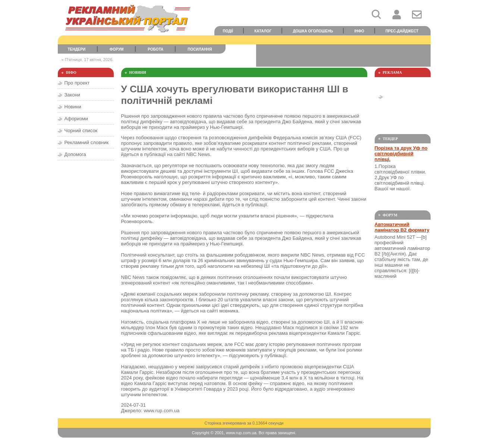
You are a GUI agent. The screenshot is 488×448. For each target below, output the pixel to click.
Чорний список (81, 131)
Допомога (75, 154)
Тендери (76, 49)
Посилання (200, 49)
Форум (117, 49)
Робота (155, 49)
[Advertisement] (343, 55)
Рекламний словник (87, 142)
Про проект (77, 83)
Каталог (263, 31)
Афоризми (76, 119)
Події (228, 31)
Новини (73, 107)
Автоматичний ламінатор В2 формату (402, 227)
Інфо (359, 31)
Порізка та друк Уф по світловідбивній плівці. (401, 154)
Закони (73, 95)
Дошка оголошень (313, 31)
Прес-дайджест (402, 31)
